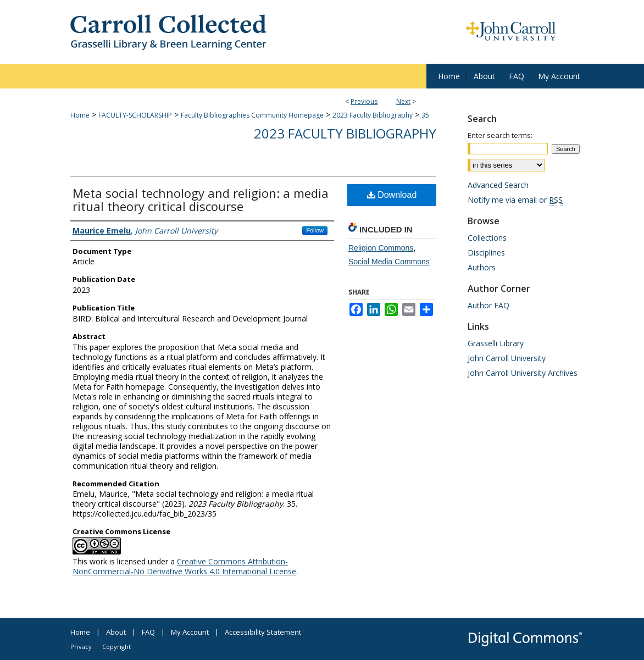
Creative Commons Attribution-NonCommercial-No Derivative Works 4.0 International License (184, 566)
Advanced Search (498, 185)
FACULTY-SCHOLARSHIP (135, 115)
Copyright (116, 647)
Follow (315, 230)
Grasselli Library (496, 343)
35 (425, 115)
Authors (482, 267)
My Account (190, 632)
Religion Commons (381, 248)
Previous (364, 101)
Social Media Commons (389, 262)
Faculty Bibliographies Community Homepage (252, 115)
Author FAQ (488, 305)
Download (392, 195)
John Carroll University (507, 358)
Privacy (81, 647)
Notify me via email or (515, 200)
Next (403, 101)
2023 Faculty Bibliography (373, 115)
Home (80, 115)
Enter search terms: (500, 135)
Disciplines (486, 253)
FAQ (148, 632)
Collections (487, 238)
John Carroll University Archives (523, 373)
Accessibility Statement (263, 632)
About (116, 632)
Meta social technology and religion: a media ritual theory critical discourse (201, 199)
